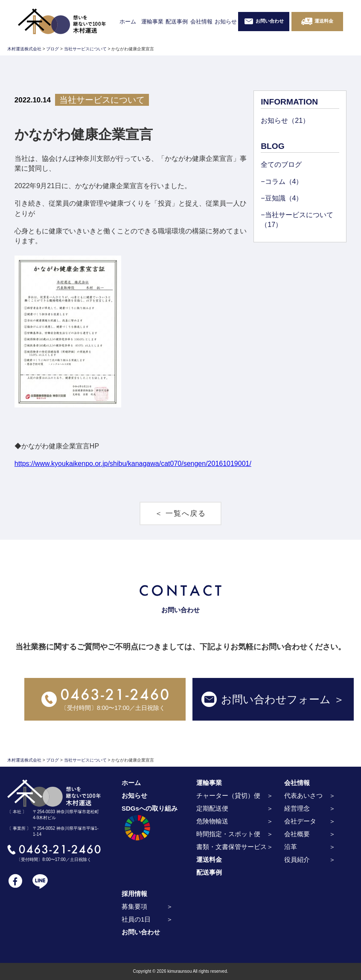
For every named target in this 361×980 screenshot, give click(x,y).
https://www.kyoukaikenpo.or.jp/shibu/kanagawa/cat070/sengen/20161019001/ (133, 464)
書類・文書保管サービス (231, 847)
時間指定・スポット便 (228, 834)
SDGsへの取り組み (150, 824)
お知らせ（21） (285, 121)
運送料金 (209, 859)
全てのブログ (281, 164)
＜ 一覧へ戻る (181, 513)
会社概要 (297, 834)
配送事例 (177, 22)
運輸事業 (152, 22)
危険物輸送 (212, 821)
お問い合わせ (141, 932)
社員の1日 (136, 919)
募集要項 (134, 906)
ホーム (128, 22)
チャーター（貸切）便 (228, 795)
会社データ (300, 821)
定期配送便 (212, 808)
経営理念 (297, 808)
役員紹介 (297, 859)
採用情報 (134, 894)
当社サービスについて (102, 100)
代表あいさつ (303, 795)
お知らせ (226, 22)
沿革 (291, 847)
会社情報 (201, 22)
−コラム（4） (282, 182)
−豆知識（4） (282, 198)
